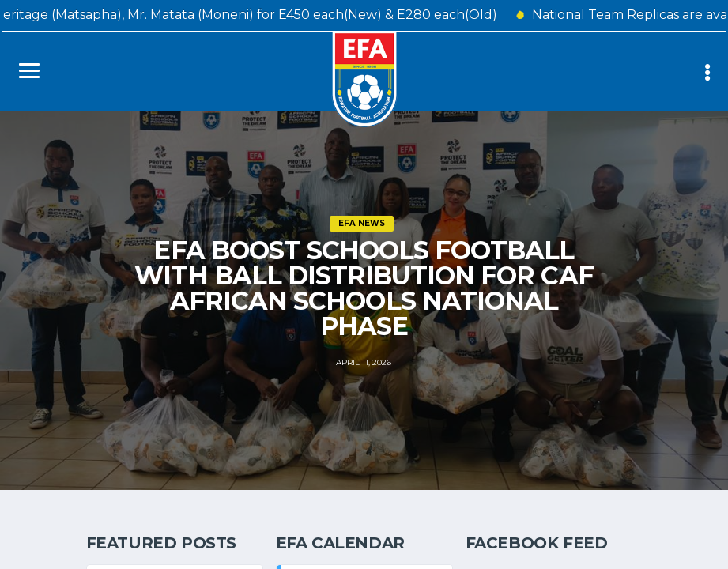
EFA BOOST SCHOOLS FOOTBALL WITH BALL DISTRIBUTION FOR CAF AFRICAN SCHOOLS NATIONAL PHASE (364, 288)
